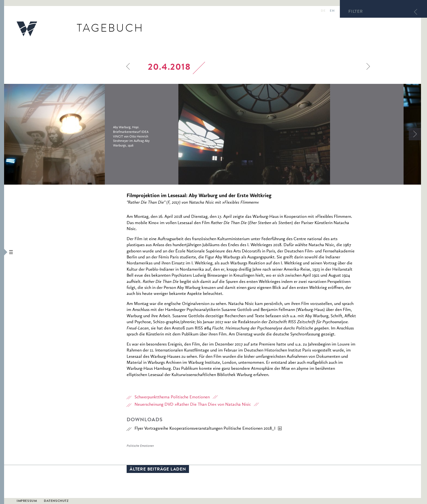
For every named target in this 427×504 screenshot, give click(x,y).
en (332, 11)
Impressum (27, 501)
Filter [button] (356, 12)
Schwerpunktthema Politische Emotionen (172, 397)
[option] (91, 134)
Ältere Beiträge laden (158, 470)
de (323, 11)
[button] (2, 252)
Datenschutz (56, 501)
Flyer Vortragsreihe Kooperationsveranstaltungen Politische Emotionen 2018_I (205, 429)
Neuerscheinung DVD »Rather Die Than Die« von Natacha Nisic (193, 405)
